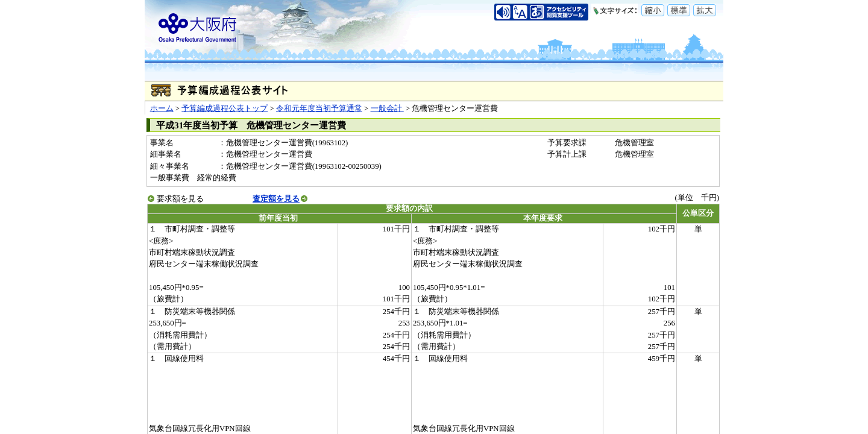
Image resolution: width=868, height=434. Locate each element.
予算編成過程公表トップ (225, 108)
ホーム (162, 108)
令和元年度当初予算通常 (319, 108)
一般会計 (387, 108)
